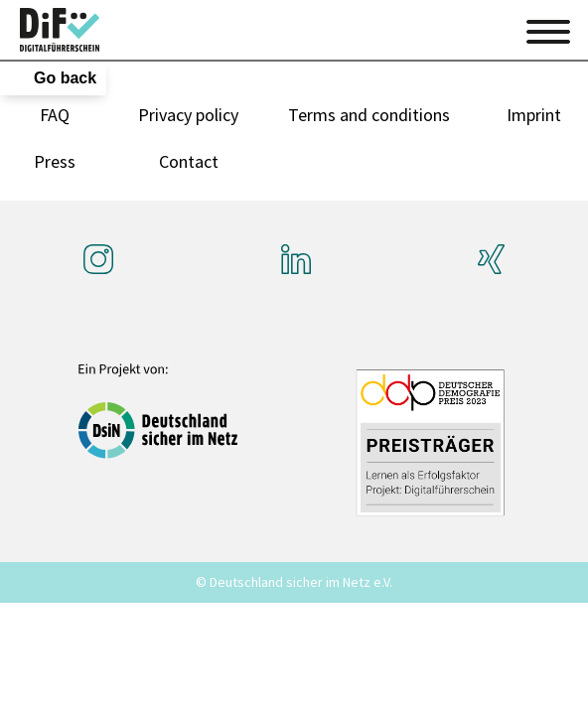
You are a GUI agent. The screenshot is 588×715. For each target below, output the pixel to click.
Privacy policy (188, 115)
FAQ (55, 115)
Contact (189, 161)
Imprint (534, 115)
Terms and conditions (369, 115)
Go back (65, 78)
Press (55, 161)
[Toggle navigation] (548, 29)
